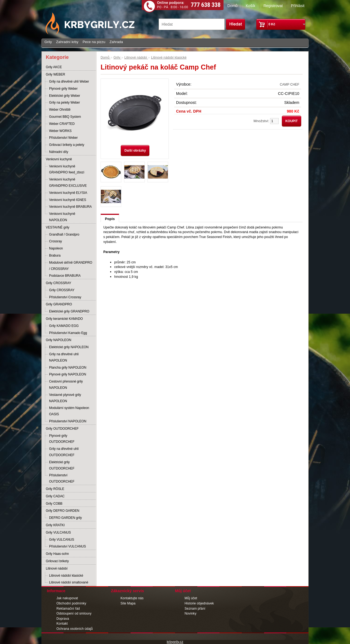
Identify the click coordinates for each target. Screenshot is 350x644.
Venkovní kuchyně (59, 159)
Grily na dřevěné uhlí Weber (69, 82)
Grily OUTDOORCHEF (62, 429)
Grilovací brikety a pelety (67, 145)
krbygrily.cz (175, 642)
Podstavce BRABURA (65, 276)
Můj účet (191, 598)
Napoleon (56, 248)
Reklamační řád (68, 609)
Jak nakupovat (67, 598)
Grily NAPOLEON (58, 340)
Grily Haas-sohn (57, 554)
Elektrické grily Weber (65, 96)
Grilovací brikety (57, 561)
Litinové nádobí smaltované (69, 582)
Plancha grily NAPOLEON (68, 368)
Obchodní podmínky (71, 603)
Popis (110, 219)
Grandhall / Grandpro (64, 234)
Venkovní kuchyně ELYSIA (68, 193)
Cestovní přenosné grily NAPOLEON (66, 385)
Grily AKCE (54, 67)
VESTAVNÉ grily (58, 227)
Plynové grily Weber (63, 89)
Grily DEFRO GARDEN (63, 511)
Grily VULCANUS (58, 532)
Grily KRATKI (55, 525)
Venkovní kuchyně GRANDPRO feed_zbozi (67, 169)
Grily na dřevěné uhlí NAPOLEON (64, 357)
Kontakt (62, 624)
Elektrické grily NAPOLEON (69, 347)
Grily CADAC (55, 496)
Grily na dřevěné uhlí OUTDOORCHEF (64, 452)
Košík (250, 6)
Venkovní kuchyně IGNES (68, 200)
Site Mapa (128, 603)
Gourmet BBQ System (65, 117)
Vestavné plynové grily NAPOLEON (65, 398)
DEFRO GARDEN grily (65, 518)
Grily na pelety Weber (64, 103)
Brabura (55, 255)
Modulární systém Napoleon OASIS (69, 411)
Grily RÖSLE (55, 489)
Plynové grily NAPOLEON (68, 374)
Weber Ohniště (60, 110)
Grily (48, 42)
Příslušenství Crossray (65, 297)
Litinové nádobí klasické (66, 576)
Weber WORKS (60, 131)
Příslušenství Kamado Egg (68, 333)
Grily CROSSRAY (58, 283)
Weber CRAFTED (62, 124)
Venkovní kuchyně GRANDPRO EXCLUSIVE (68, 183)
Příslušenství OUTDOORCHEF (62, 478)
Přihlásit (298, 6)
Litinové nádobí (57, 568)
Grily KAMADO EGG (64, 326)
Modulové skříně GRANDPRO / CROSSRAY (71, 266)
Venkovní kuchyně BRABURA (70, 207)
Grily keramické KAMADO (64, 319)
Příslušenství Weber (63, 138)
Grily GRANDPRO (59, 304)
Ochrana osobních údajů (75, 629)
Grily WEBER (55, 74)
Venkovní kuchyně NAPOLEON (62, 217)
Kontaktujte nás (132, 598)
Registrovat (273, 6)
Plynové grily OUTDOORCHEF (62, 439)
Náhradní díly (59, 152)
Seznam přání (195, 609)
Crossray (55, 241)
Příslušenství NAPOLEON (68, 421)
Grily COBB (54, 504)
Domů (232, 6)
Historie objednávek (199, 603)
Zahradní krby (67, 42)
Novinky (191, 613)
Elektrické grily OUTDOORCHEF (62, 465)
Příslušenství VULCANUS (67, 546)
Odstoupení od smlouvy (74, 613)
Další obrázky (135, 151)
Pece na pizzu (94, 42)
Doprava (63, 619)
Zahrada (116, 42)
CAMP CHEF (289, 85)
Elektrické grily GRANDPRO (69, 311)
